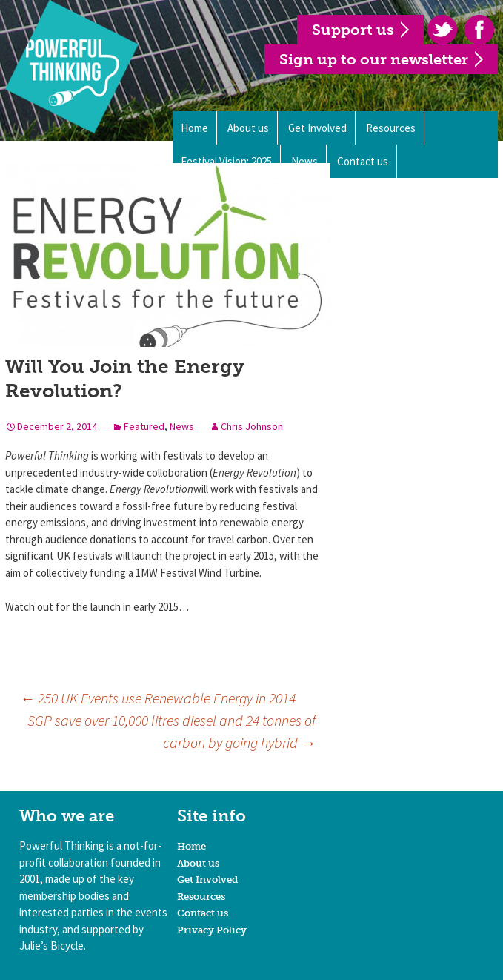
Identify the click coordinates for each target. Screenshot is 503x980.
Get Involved (317, 128)
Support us (353, 30)
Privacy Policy (212, 930)
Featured (144, 426)
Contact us (203, 913)
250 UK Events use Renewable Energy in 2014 (158, 698)
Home (194, 128)
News (182, 426)
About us (248, 128)
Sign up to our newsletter (374, 59)
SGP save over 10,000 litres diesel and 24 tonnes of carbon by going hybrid (171, 731)
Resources (391, 128)
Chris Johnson (252, 426)
